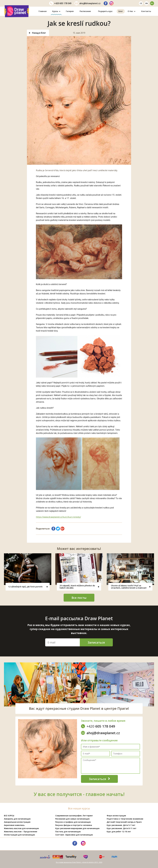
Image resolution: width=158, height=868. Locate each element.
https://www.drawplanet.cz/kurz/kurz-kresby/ (58, 517)
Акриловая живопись (14, 825)
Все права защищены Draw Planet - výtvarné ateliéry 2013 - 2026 (79, 862)
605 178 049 (60, 3)
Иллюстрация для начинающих (19, 835)
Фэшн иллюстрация (116, 816)
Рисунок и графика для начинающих (73, 822)
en (147, 3)
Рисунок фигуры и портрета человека (74, 825)
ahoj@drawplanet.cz (87, 3)
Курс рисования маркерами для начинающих (77, 828)
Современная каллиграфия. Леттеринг (74, 816)
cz (141, 3)
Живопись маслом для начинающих (21, 828)
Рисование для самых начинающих (72, 819)
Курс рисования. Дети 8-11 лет (122, 828)
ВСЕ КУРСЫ (9, 816)
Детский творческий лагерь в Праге (124, 822)
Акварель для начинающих (17, 819)
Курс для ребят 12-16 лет (119, 832)
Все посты (79, 598)
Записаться (96, 642)
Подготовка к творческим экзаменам (125, 819)
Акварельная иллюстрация (17, 822)
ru (152, 3)
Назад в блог (37, 33)
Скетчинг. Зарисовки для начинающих (74, 835)
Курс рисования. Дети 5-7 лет (121, 825)
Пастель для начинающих (68, 832)
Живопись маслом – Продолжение (21, 832)
